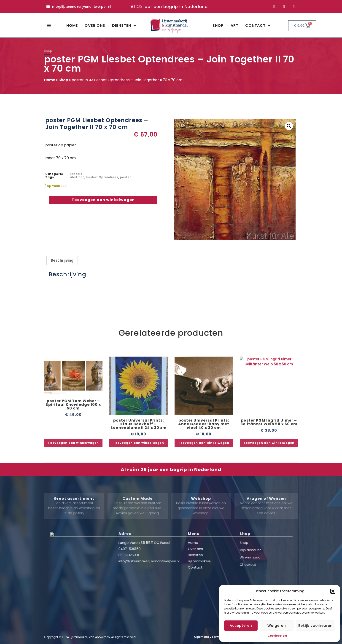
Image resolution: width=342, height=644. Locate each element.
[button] (333, 591)
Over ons (95, 25)
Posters (76, 174)
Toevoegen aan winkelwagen (103, 200)
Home (72, 25)
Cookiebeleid (277, 636)
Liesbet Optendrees (102, 177)
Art (235, 25)
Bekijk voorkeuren (315, 626)
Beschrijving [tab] (62, 260)
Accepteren (241, 626)
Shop (218, 25)
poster (125, 177)
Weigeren (277, 626)
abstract (77, 177)
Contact (258, 26)
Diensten (124, 26)
